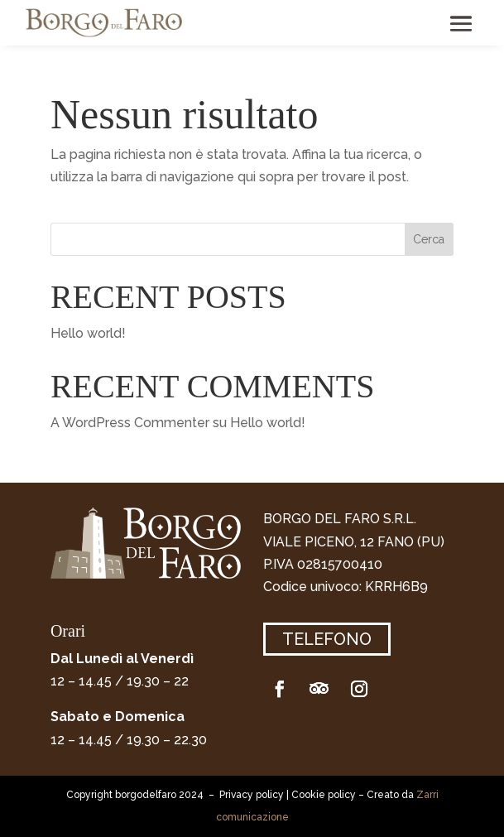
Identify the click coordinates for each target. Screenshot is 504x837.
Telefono (327, 639)
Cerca (429, 239)
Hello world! (88, 333)
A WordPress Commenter (130, 423)
